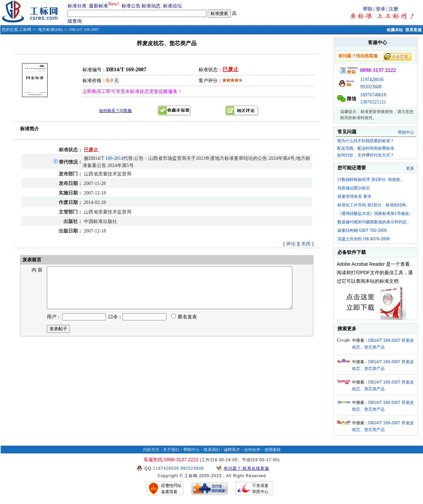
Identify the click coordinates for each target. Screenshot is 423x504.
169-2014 (114, 158)
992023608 (371, 87)
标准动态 (151, 6)
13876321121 (373, 102)
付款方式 (151, 450)
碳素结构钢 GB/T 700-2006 (362, 230)
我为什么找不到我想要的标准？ (366, 141)
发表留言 (31, 260)
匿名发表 (184, 325)
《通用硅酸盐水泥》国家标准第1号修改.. (374, 213)
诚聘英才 (232, 450)
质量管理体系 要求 (354, 197)
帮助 (368, 9)
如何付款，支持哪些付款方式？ (366, 155)
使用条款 (273, 450)
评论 (291, 244)
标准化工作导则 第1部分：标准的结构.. (373, 205)
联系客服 (413, 30)
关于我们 (171, 450)
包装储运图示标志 (354, 188)
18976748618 (373, 95)
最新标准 (98, 6)
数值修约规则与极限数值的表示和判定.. (373, 222)
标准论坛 (172, 6)
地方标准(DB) (50, 30)
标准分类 (77, 6)
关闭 (306, 244)
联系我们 (212, 450)
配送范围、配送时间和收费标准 (366, 148)
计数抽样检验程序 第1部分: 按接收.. (370, 180)
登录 (381, 9)
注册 (393, 9)
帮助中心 (406, 132)
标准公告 (131, 6)
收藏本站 (395, 30)
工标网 (25, 30)
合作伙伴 (252, 450)
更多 (410, 168)
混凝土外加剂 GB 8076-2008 (363, 239)
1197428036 (372, 80)
